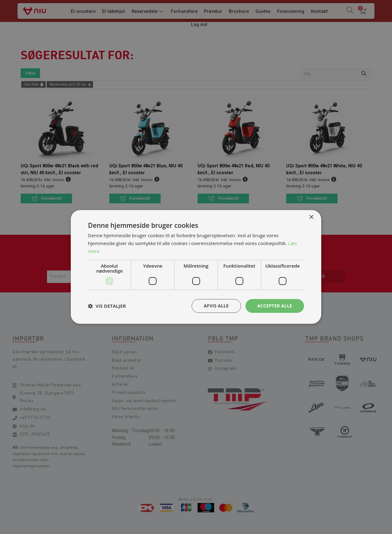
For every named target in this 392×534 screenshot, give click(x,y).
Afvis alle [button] (216, 306)
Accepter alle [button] (275, 306)
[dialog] (196, 267)
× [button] (311, 217)
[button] (107, 306)
